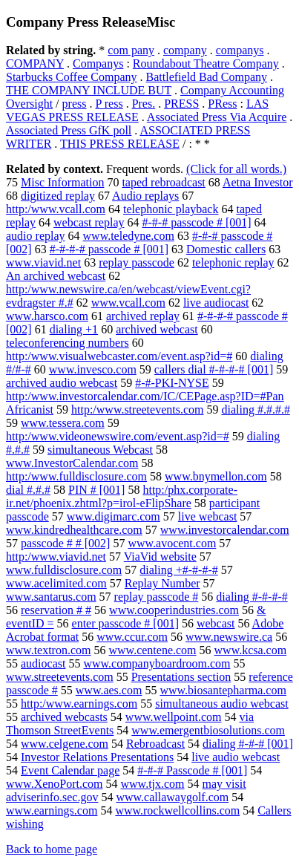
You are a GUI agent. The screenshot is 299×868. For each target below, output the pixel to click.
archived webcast (157, 329)
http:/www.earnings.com (79, 704)
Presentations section (181, 677)
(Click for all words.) (236, 169)
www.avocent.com (172, 543)
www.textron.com (49, 650)
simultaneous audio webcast (222, 704)
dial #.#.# (28, 490)
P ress (109, 104)
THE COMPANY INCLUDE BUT (89, 90)
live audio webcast (236, 757)
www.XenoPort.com (55, 784)
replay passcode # (157, 597)
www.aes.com (109, 690)
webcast (216, 623)
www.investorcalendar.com (225, 530)
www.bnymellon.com (216, 476)
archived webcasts (64, 717)
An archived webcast (56, 276)
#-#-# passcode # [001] (197, 222)
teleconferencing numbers (68, 343)
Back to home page (52, 849)
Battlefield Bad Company (207, 77)
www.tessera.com (63, 423)
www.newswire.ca (229, 637)
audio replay (36, 236)
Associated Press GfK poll (69, 130)
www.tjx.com (153, 784)
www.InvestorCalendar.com (72, 463)
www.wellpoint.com (174, 717)
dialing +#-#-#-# (178, 570)
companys (240, 50)
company (185, 50)
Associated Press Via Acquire (217, 117)
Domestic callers (226, 249)
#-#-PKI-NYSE (172, 383)
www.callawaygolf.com (172, 797)
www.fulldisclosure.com (64, 570)
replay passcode (137, 262)
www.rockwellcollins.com (177, 810)
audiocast (43, 663)
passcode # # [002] (65, 543)
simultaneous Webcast (100, 450)
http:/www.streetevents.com (137, 409)
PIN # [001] (96, 490)
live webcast (208, 516)
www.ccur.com (132, 637)
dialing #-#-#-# (252, 597)
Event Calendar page (70, 770)
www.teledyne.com (129, 236)
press (75, 104)
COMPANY (35, 63)
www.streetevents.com (60, 677)
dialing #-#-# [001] (248, 744)
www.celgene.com (65, 744)
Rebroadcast (155, 744)
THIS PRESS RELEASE (120, 144)
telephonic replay (233, 262)
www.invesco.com (93, 369)
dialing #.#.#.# (255, 409)
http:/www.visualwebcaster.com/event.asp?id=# (119, 356)
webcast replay (89, 222)
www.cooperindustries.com (174, 610)
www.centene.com (153, 650)
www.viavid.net (43, 262)
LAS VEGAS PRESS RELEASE (137, 110)
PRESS (181, 104)
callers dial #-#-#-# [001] (214, 369)
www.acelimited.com (56, 583)
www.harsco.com (47, 316)
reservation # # (56, 610)
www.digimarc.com (114, 516)
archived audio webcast (62, 383)
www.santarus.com (51, 597)
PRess (222, 104)
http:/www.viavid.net (56, 557)
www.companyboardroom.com (157, 663)
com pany (131, 50)
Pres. (144, 104)
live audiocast (216, 303)
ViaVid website (160, 557)
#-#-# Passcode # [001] (192, 770)
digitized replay (58, 196)
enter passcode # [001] (125, 623)
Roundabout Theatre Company (206, 63)
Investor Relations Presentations (97, 757)
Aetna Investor (258, 182)
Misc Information (62, 182)
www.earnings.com (52, 810)
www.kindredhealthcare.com (74, 530)
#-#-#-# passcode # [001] (109, 249)
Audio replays (145, 196)
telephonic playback (171, 209)
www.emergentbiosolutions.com (208, 730)
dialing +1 (74, 329)
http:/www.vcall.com (56, 209)
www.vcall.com (128, 303)
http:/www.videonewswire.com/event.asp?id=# (118, 436)
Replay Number (162, 583)
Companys (98, 63)
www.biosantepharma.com (223, 690)
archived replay (143, 316)
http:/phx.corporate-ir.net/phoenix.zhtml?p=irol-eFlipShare (122, 496)
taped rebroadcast (163, 182)
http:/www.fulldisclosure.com (76, 476)
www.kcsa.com (251, 650)
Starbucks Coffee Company (72, 77)
